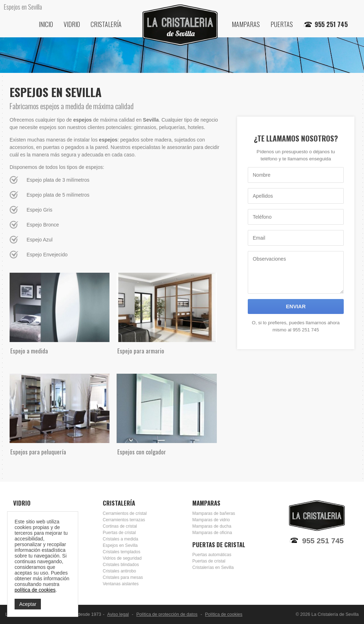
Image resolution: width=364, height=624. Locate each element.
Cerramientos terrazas (124, 520)
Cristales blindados (121, 565)
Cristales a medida (121, 539)
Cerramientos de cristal (125, 513)
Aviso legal (118, 614)
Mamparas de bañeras (214, 513)
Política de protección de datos (167, 614)
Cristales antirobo (119, 571)
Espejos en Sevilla (120, 545)
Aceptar (28, 604)
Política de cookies (224, 614)
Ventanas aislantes (121, 584)
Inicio (46, 24)
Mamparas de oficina (212, 533)
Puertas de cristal (119, 533)
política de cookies (35, 590)
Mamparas (246, 24)
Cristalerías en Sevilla (213, 567)
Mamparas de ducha (212, 526)
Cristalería (106, 24)
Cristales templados (122, 552)
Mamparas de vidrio (211, 520)
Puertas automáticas (212, 555)
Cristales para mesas (123, 577)
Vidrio (72, 24)
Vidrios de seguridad (122, 558)
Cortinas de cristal (120, 526)
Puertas (282, 24)
